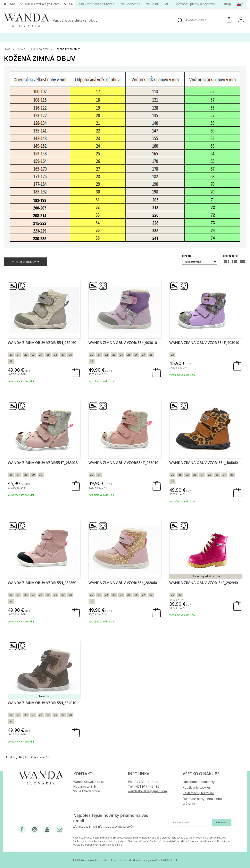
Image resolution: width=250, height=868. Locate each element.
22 (26, 355)
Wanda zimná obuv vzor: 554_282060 (123, 583)
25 (48, 355)
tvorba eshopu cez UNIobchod (118, 860)
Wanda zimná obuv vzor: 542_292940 (204, 583)
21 (18, 355)
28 (70, 355)
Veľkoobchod (131, 4)
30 (41, 475)
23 (33, 355)
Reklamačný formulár (198, 793)
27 (63, 355)
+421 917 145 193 (147, 786)
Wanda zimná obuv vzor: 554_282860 (42, 583)
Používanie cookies (197, 787)
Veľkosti (152, 4)
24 (41, 355)
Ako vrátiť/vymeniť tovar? (97, 4)
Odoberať (222, 822)
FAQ (167, 4)
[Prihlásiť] (241, 20)
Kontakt (83, 774)
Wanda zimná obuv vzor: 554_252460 (42, 343)
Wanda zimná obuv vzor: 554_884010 (42, 703)
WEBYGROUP (170, 860)
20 (11, 355)
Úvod (12, 4)
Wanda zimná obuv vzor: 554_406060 (204, 463)
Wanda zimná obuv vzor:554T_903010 (204, 343)
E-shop (226, 4)
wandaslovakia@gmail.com (42, 4)
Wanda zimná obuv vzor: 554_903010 (123, 343)
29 (11, 361)
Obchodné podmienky (199, 782)
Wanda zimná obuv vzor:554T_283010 (123, 463)
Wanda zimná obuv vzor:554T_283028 (43, 463)
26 (55, 355)
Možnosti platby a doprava (195, 4)
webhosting (142, 860)
